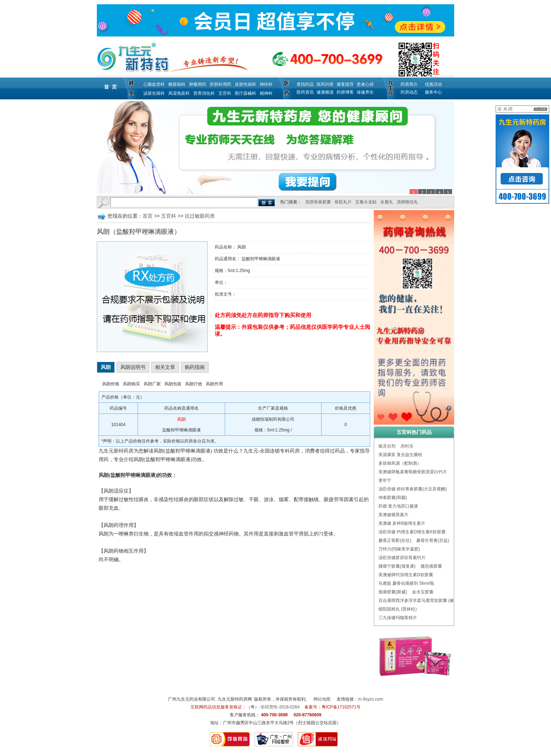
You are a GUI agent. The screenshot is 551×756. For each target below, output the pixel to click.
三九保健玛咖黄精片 (398, 618)
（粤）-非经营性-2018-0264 (273, 707)
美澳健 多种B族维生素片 (402, 523)
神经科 (266, 84)
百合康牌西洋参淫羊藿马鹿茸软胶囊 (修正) (419, 601)
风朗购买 (131, 384)
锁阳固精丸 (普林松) (398, 609)
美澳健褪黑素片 (393, 515)
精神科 (266, 93)
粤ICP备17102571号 (341, 707)
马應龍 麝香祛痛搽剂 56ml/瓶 (406, 583)
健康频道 (325, 92)
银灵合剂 (387, 446)
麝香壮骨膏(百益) (433, 540)
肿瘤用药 (198, 84)
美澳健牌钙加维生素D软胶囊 (406, 575)
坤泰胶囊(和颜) (393, 498)
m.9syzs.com (371, 699)
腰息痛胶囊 (431, 566)
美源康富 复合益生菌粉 (400, 455)
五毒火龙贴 (366, 202)
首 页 (110, 87)
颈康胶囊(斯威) (393, 592)
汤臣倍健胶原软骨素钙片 (402, 558)
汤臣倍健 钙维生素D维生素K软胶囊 (412, 532)
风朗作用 (214, 384)
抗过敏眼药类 (200, 216)
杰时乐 (407, 446)
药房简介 (409, 84)
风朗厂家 (152, 384)
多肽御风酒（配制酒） (400, 463)
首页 (148, 216)
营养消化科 (204, 93)
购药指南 (195, 367)
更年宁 (385, 480)
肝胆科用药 (220, 84)
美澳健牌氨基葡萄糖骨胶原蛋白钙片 (413, 472)
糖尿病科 (177, 84)
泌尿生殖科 (154, 93)
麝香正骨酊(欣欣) (395, 540)
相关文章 (165, 367)
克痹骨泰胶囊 (318, 202)
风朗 (106, 367)
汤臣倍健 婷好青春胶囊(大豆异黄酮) (413, 489)
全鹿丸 (387, 202)
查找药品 (305, 84)
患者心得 (365, 84)
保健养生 (365, 92)
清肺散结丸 (407, 202)
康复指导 (345, 84)
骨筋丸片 (343, 202)
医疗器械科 (245, 93)
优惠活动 (433, 84)
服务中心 (433, 92)
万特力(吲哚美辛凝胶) (399, 549)
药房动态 (409, 92)
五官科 (225, 93)
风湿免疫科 (179, 93)
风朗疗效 (194, 384)
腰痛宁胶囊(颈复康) (397, 566)
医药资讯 (305, 92)
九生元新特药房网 (235, 699)
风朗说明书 (133, 367)
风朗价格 (111, 384)
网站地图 (322, 699)
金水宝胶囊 (423, 592)
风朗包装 (173, 384)
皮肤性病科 (245, 84)
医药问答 (325, 84)
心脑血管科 (154, 84)
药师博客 (345, 92)
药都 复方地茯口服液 (398, 506)
